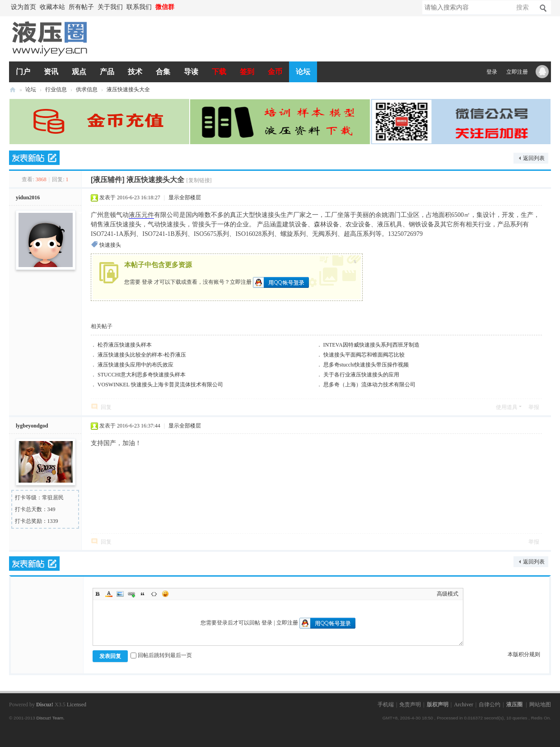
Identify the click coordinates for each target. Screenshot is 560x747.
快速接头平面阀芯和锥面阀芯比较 (364, 355)
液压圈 (13, 90)
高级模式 (448, 594)
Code (154, 594)
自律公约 (490, 705)
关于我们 (110, 7)
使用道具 (507, 407)
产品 (107, 72)
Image (120, 594)
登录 (492, 72)
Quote (143, 594)
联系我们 (139, 7)
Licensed (77, 705)
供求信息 (87, 89)
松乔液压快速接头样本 (125, 345)
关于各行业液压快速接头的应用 (361, 375)
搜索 (523, 7)
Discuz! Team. (50, 718)
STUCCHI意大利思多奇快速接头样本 (142, 375)
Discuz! (45, 705)
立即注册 (517, 72)
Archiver (464, 705)
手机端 (386, 705)
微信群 (165, 7)
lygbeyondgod (32, 426)
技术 (135, 72)
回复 (106, 407)
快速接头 (110, 245)
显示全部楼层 (185, 197)
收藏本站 (52, 7)
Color (109, 594)
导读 (191, 72)
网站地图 (540, 705)
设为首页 (23, 7)
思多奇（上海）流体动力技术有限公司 (369, 385)
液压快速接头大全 (128, 89)
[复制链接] (199, 180)
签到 (247, 72)
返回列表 (534, 158)
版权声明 (438, 705)
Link (131, 594)
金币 (275, 72)
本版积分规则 (524, 654)
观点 (79, 72)
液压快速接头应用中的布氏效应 (135, 365)
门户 (23, 72)
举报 (534, 407)
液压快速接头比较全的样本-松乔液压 (142, 355)
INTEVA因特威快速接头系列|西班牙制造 (372, 345)
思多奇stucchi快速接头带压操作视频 (366, 365)
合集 (163, 72)
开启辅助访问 (181, 7)
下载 (219, 72)
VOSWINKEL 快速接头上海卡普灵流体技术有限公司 (160, 385)
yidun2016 (28, 197)
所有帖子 (81, 7)
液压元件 (141, 215)
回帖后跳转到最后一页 (161, 655)
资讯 (51, 72)
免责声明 (410, 705)
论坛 (303, 72)
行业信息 (56, 89)
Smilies (165, 594)
